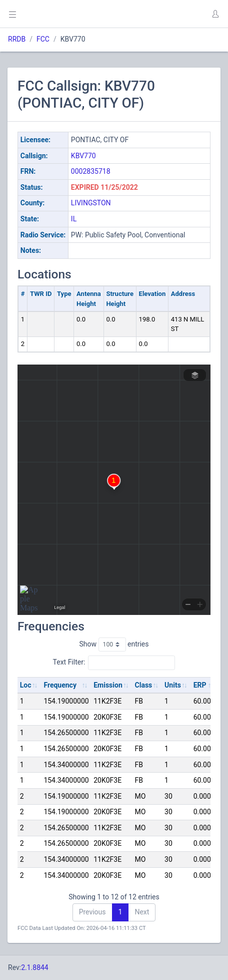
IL (74, 219)
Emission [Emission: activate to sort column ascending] (108, 685)
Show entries (114, 644)
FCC (43, 39)
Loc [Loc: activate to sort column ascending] (26, 685)
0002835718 (91, 171)
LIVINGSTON (91, 203)
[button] (215, 14)
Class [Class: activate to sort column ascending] (144, 685)
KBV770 (83, 156)
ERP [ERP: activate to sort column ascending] (200, 685)
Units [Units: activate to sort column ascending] (173, 685)
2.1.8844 (35, 967)
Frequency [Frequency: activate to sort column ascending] (60, 685)
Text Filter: (114, 663)
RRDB (17, 39)
